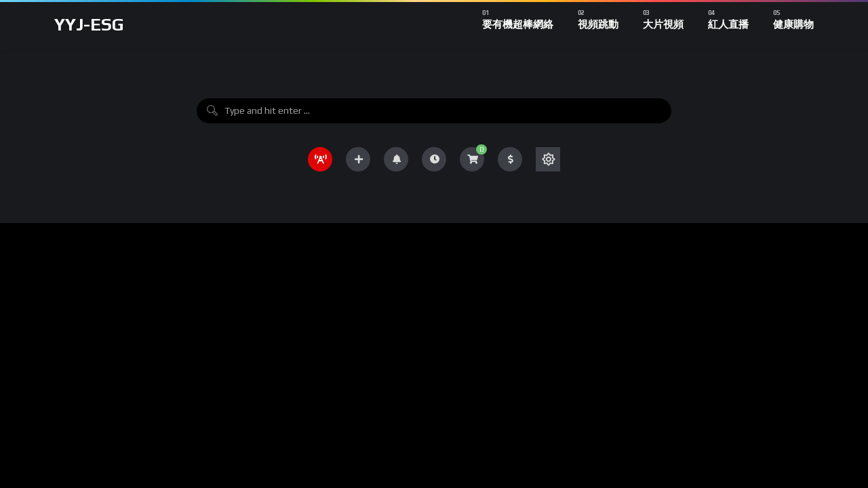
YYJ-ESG (89, 24)
